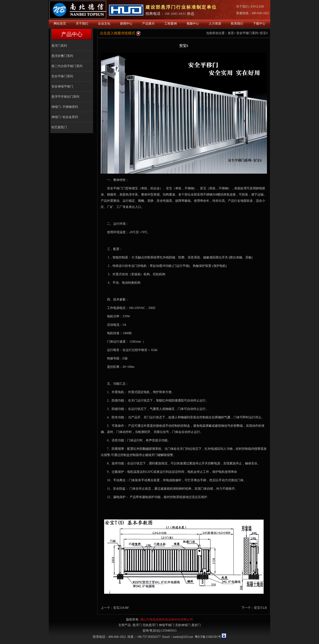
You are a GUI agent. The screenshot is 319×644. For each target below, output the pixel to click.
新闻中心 (126, 24)
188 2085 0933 (175, 14)
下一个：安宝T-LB (254, 608)
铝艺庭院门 (59, 127)
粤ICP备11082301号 (208, 637)
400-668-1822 (260, 13)
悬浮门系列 (59, 46)
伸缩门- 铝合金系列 (65, 117)
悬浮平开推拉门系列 (65, 97)
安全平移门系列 (62, 76)
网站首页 (60, 24)
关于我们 (242, 7)
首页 (231, 33)
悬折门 (196, 625)
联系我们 (237, 24)
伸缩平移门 (167, 625)
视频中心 (193, 24)
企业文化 (104, 24)
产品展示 (148, 24)
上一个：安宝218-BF (115, 608)
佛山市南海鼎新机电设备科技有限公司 (167, 620)
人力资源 (215, 24)
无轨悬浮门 (150, 625)
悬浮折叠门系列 (62, 56)
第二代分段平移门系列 (67, 66)
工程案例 (171, 24)
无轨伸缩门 (183, 625)
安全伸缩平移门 (62, 86)
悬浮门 (137, 625)
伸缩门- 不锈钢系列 (65, 107)
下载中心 (259, 24)
